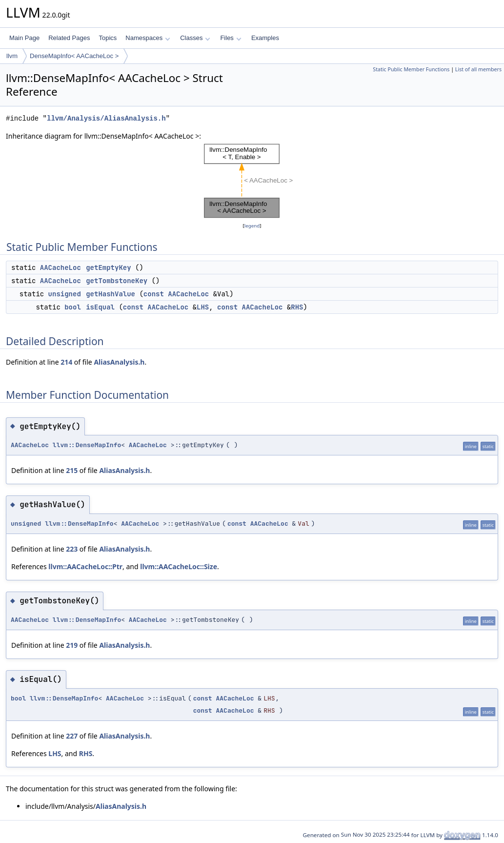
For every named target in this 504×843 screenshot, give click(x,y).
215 (72, 470)
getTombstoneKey (117, 281)
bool (73, 307)
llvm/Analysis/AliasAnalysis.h (106, 118)
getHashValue (111, 294)
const (154, 294)
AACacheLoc (60, 267)
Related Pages (69, 38)
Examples (265, 38)
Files (231, 38)
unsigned (65, 294)
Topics (108, 38)
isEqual (100, 307)
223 (72, 549)
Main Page (24, 38)
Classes (195, 38)
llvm (12, 56)
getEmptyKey (108, 267)
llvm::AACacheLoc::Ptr (85, 566)
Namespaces (148, 38)
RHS (297, 307)
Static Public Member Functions (411, 69)
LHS (203, 307)
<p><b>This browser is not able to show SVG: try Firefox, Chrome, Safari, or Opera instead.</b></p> (252, 181)
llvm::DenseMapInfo (87, 445)
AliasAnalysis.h (119, 362)
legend (252, 226)
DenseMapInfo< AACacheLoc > (74, 56)
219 (72, 645)
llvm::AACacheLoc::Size (179, 566)
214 (66, 362)
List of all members (478, 69)
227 (72, 736)
